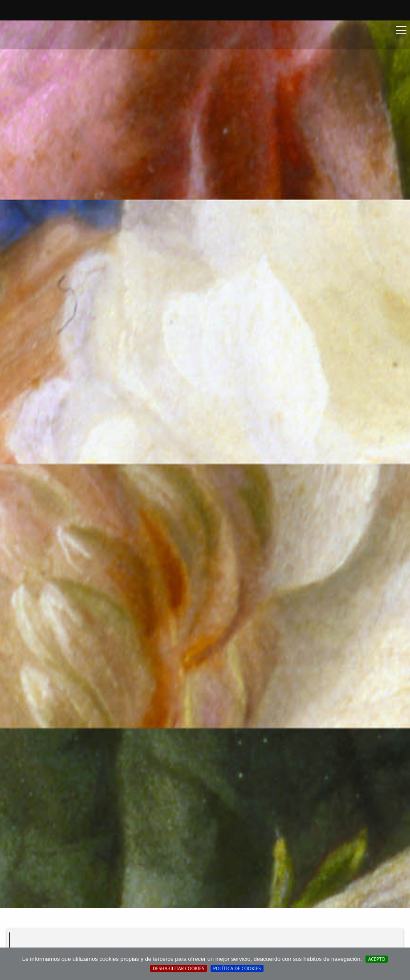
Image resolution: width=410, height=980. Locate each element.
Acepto (377, 959)
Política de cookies (237, 968)
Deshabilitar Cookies (179, 968)
